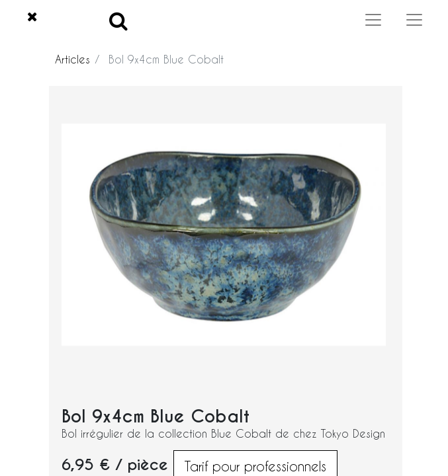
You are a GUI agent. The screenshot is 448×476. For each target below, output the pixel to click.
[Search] (118, 20)
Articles (72, 59)
